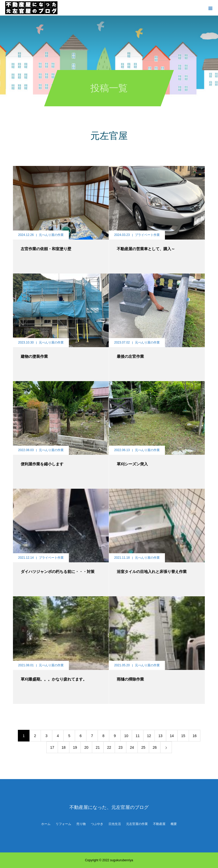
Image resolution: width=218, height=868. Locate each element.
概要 (174, 824)
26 (155, 747)
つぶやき (97, 824)
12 (149, 736)
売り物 (81, 824)
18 (64, 747)
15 (183, 736)
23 (121, 747)
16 (195, 736)
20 (86, 747)
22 (109, 747)
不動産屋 (159, 824)
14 (172, 736)
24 (132, 747)
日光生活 (115, 824)
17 (52, 747)
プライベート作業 (147, 235)
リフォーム (63, 824)
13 (161, 736)
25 (143, 747)
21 (98, 747)
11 (138, 736)
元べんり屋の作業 (51, 235)
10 (126, 736)
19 (75, 747)
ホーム (46, 824)
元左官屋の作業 (137, 824)
